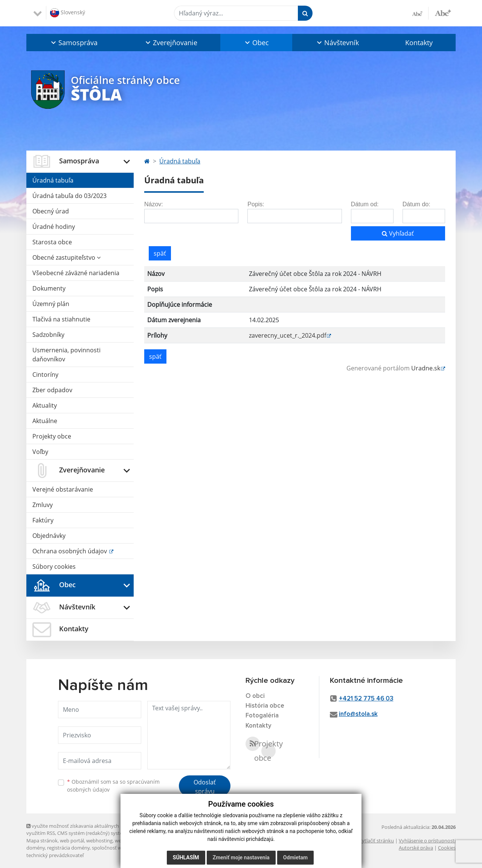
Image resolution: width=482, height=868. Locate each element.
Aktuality (45, 405)
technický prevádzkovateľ (55, 855)
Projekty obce (52, 436)
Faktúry (43, 520)
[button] (74, 43)
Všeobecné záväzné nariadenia (76, 273)
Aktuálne (45, 421)
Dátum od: (365, 204)
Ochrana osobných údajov (70, 551)
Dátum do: (416, 204)
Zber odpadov (52, 390)
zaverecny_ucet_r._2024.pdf (288, 335)
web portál (72, 841)
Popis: (256, 204)
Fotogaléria (262, 716)
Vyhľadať (398, 233)
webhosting (99, 841)
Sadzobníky (48, 335)
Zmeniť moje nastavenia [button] (241, 857)
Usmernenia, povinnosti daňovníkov (66, 355)
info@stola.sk (358, 714)
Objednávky (49, 536)
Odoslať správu (205, 787)
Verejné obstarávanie (63, 489)
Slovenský (68, 13)
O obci (255, 696)
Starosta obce (52, 242)
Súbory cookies (54, 566)
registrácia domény (68, 848)
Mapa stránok (42, 841)
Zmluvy (43, 505)
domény (36, 848)
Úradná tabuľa (53, 180)
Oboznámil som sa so (113, 786)
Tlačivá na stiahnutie (61, 319)
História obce (265, 706)
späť (160, 253)
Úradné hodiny (54, 227)
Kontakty (419, 43)
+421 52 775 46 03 (366, 699)
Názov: (154, 204)
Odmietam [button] (295, 857)
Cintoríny (45, 375)
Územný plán (51, 304)
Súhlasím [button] (186, 857)
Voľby (40, 452)
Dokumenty (49, 288)
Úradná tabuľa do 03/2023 (69, 196)
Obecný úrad (51, 211)
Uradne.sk (426, 368)
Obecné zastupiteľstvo (66, 257)
